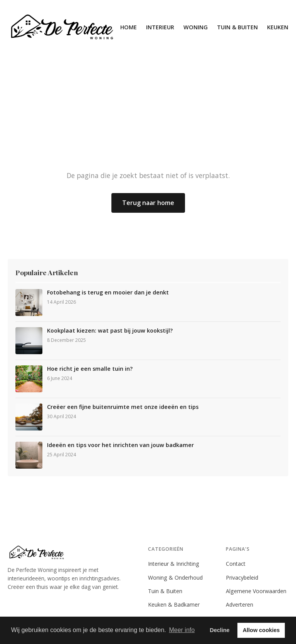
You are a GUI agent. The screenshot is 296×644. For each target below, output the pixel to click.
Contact (236, 564)
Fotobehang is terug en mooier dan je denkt (108, 293)
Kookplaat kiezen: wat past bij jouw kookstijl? (110, 331)
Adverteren (240, 604)
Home (129, 27)
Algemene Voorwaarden (256, 591)
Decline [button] (219, 630)
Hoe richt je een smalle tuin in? (90, 369)
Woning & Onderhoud (175, 578)
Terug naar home (148, 203)
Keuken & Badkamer (174, 604)
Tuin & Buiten (237, 27)
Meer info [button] (182, 630)
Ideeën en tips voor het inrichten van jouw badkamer (120, 445)
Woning (196, 27)
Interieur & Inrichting (174, 564)
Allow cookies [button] (261, 630)
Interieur (160, 27)
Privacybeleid (242, 578)
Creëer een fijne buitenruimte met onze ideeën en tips (123, 407)
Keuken (278, 27)
